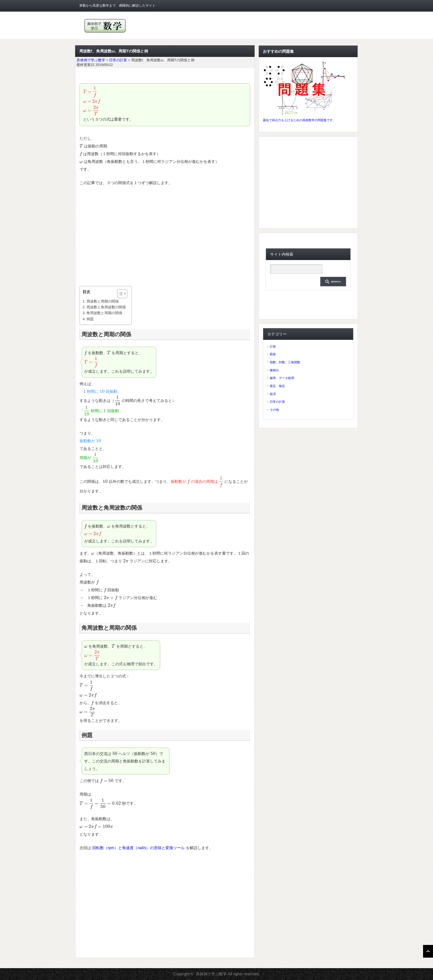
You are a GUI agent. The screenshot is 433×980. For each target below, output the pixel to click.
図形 (273, 354)
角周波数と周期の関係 (104, 313)
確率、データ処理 (282, 378)
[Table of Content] (122, 294)
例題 (90, 319)
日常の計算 (277, 402)
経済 (273, 394)
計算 (273, 346)
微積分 (274, 370)
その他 (274, 410)
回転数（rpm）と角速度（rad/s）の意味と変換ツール (138, 848)
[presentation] (90, 92)
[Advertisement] (165, 236)
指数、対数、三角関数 (285, 362)
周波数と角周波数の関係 (106, 307)
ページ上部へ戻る (428, 951)
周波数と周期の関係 (103, 301)
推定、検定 (277, 386)
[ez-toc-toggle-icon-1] (119, 294)
